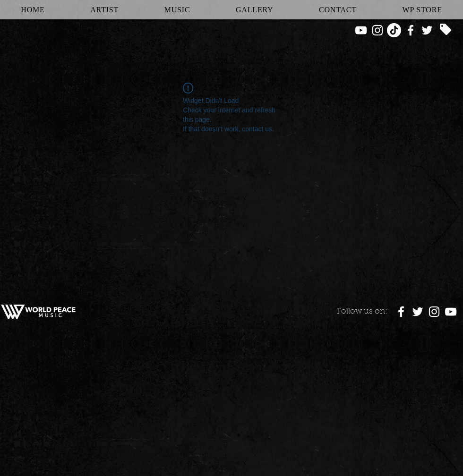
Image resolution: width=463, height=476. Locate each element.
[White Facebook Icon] (411, 30)
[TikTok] (394, 30)
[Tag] (446, 29)
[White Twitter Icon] (427, 30)
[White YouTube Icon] (361, 30)
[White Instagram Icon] (377, 30)
